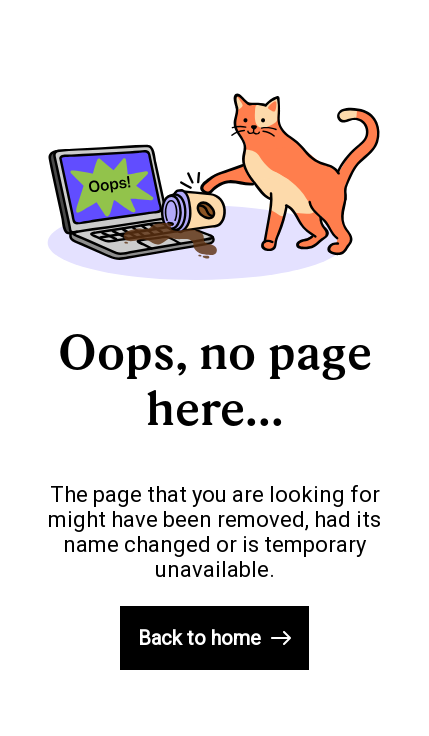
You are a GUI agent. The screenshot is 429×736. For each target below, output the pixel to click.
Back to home (214, 638)
